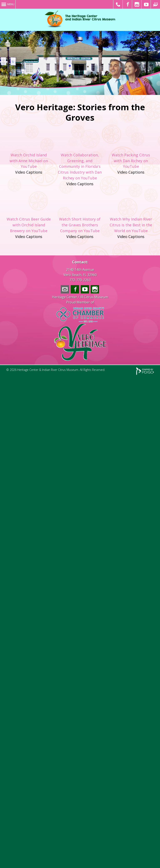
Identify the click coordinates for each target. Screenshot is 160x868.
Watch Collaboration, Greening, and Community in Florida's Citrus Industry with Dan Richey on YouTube (80, 167)
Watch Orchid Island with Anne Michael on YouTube (29, 161)
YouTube (85, 289)
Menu (11, 4)
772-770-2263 (80, 280)
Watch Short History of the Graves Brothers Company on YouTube (80, 225)
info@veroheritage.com (65, 289)
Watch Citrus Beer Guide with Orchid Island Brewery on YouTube (29, 225)
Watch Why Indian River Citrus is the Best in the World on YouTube (131, 225)
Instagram (95, 289)
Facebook (75, 289)
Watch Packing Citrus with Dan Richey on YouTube (131, 161)
